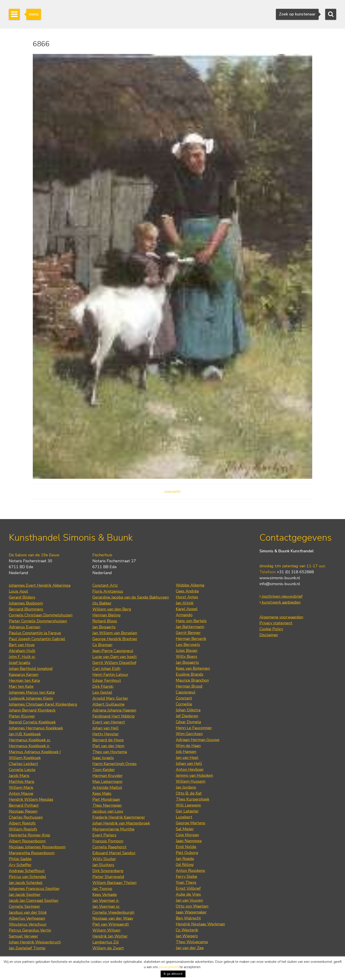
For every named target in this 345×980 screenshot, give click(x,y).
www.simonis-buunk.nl (280, 578)
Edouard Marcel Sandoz (114, 853)
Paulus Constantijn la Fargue (35, 633)
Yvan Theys (186, 882)
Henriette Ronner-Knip (29, 835)
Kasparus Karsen (24, 675)
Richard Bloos (105, 621)
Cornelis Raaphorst (109, 847)
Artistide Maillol (107, 788)
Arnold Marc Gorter (110, 698)
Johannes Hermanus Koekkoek (36, 728)
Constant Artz (105, 585)
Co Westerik (187, 930)
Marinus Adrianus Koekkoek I (35, 752)
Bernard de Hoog (108, 740)
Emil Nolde (186, 847)
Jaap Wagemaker (191, 912)
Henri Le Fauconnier (194, 728)
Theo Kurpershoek (193, 799)
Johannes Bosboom (26, 603)
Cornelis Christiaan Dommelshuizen (41, 615)
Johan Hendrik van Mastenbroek (121, 823)
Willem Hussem (191, 781)
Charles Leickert (23, 764)
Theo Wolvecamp (192, 942)
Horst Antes (187, 597)
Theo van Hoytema (110, 752)
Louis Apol (18, 591)
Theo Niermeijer (107, 805)
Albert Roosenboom (27, 841)
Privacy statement (276, 623)
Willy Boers (186, 656)
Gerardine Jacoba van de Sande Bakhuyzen (131, 597)
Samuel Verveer (23, 936)
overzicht (172, 492)
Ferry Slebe (186, 876)
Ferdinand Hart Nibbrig (114, 716)
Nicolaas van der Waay (113, 918)
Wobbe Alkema (190, 585)
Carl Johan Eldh (106, 669)
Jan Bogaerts (104, 627)
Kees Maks (102, 793)
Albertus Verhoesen (27, 918)
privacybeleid (169, 967)
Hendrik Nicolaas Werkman (200, 924)
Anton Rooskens (190, 871)
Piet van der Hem (108, 746)
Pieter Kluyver (22, 716)
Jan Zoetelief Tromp (27, 948)
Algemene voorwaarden (281, 617)
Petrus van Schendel (28, 877)
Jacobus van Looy (108, 811)
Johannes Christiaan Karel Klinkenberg (43, 704)
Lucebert (184, 817)
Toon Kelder (104, 770)
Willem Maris (21, 788)
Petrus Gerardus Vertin (30, 930)
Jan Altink (185, 603)
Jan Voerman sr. (106, 906)
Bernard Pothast (24, 805)
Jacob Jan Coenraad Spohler (34, 900)
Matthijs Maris (22, 782)
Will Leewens (188, 805)
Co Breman (102, 645)
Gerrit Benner (188, 633)
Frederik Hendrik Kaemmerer (119, 817)
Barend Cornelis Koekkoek (32, 722)
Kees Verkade (105, 895)
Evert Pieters (104, 835)
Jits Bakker (102, 603)
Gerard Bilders (22, 597)
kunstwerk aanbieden (280, 602)
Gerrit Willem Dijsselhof (114, 663)
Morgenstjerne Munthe (113, 829)
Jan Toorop (102, 889)
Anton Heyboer (190, 769)
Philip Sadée (20, 859)
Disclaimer (269, 635)
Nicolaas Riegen (23, 811)
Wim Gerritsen (189, 734)
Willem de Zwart (108, 948)
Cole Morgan (187, 835)
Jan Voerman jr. (106, 900)
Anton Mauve (21, 793)
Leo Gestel (102, 692)
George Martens (191, 823)
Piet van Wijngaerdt (111, 924)
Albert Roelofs (22, 823)
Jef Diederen (187, 716)
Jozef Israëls (20, 663)
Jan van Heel (187, 758)
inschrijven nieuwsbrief (281, 596)
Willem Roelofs (23, 829)
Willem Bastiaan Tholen (114, 883)
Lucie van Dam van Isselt (115, 657)
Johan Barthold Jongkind (31, 669)
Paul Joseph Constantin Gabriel (37, 639)
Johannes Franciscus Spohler (34, 889)
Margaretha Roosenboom (32, 853)
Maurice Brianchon (192, 680)
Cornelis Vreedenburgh (113, 912)
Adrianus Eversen (25, 627)
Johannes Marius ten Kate (32, 692)
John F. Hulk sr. (22, 657)
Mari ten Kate (21, 686)
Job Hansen (186, 752)
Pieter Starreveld (108, 877)
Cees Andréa (187, 591)
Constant (184, 698)
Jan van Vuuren (189, 900)
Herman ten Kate (24, 680)
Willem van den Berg (112, 609)
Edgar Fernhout (107, 680)
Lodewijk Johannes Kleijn (31, 698)
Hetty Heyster (106, 734)
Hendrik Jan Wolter (110, 936)
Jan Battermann (190, 627)
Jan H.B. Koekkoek (25, 734)
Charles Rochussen (26, 817)
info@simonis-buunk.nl (280, 584)
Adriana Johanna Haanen (114, 710)
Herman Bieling (106, 615)
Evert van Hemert (109, 722)
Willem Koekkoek (25, 758)
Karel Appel (187, 609)
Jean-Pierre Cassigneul (113, 651)
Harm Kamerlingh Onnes (115, 764)
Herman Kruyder (107, 776)
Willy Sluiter (104, 859)
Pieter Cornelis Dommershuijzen (38, 621)
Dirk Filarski (103, 686)
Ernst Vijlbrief (188, 888)
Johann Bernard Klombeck (32, 710)
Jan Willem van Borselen (115, 633)
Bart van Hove (22, 645)
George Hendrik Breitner (115, 639)
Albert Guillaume (108, 704)
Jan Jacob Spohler (25, 895)
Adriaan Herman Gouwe (198, 740)
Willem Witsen (106, 930)
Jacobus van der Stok (28, 912)
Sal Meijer (185, 829)
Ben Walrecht (188, 918)
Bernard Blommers (26, 609)
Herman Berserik (191, 639)
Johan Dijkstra (188, 710)
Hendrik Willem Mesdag (31, 799)
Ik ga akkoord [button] (173, 974)
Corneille (184, 704)
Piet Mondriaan (106, 799)
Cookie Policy (271, 629)
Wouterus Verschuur (28, 924)
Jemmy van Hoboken (194, 775)
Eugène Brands (190, 674)
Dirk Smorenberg (108, 871)
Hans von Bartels (191, 621)
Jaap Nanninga (189, 841)
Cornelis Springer (24, 906)
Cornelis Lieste (22, 770)
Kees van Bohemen (193, 668)
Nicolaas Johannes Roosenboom (37, 847)
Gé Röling (185, 865)
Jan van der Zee (190, 948)
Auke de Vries (188, 894)
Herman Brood (189, 686)
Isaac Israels (103, 758)
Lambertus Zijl (106, 942)
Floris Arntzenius (108, 591)
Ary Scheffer (20, 865)
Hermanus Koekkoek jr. (29, 746)
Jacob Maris (19, 776)
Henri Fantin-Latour (110, 675)
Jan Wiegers (187, 936)
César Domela (188, 722)
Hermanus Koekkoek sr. (30, 740)
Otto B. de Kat (189, 793)
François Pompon (108, 841)
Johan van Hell (106, 728)
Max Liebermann (107, 782)
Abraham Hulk (22, 651)
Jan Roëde (185, 859)
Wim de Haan (188, 746)
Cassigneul (186, 692)
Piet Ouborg (187, 853)
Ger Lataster (187, 811)
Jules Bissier (187, 651)
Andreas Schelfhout (27, 871)
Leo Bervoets (188, 645)
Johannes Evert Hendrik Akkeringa (40, 585)
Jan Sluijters (103, 865)
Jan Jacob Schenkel (26, 883)
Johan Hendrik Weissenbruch (35, 942)
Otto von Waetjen (192, 906)
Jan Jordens (186, 787)
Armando (184, 615)
